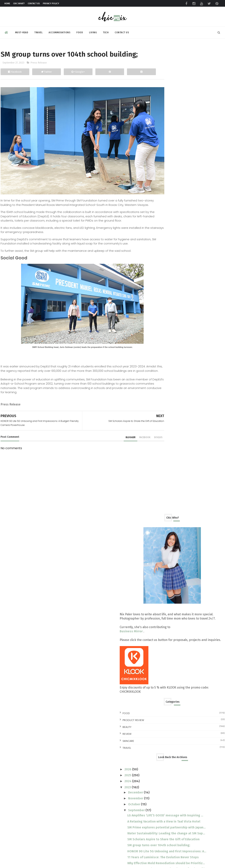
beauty (161, 264)
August (167, 514)
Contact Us (34, 4)
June (165, 526)
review (161, 271)
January (167, 556)
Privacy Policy (51, 4)
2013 (162, 617)
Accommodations (59, 31)
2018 (162, 587)
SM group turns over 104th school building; (192, 400)
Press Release (39, 73)
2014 (162, 611)
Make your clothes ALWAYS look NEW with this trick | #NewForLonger (197, 834)
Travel (38, 31)
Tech (106, 31)
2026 (162, 306)
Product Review (167, 257)
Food (80, 31)
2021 (162, 569)
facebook (128, 450)
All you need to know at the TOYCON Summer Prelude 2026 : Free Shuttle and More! (200, 679)
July (165, 520)
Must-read (22, 31)
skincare (162, 278)
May (165, 532)
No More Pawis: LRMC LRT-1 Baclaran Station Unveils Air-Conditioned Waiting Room (199, 771)
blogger (114, 450)
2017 (162, 593)
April (166, 538)
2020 (162, 575)
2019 (162, 581)
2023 (162, 324)
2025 (162, 312)
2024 (162, 318)
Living (93, 31)
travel (160, 285)
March (166, 544)
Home (7, 4)
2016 (162, 599)
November (170, 335)
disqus (142, 450)
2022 (162, 563)
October (168, 341)
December (170, 329)
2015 (162, 605)
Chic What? (19, 4)
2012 (162, 623)
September (171, 347)
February (168, 549)
